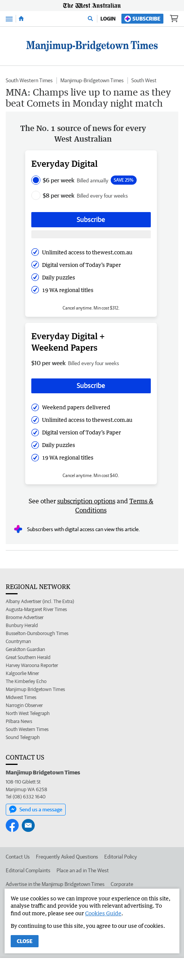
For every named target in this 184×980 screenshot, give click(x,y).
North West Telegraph (28, 713)
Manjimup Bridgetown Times (35, 689)
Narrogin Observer (24, 705)
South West (144, 80)
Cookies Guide (103, 913)
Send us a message (36, 809)
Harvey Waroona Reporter (32, 665)
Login (108, 19)
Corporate (122, 884)
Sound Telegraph (23, 737)
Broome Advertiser (25, 617)
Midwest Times (21, 697)
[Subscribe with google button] (91, 234)
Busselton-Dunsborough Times (37, 633)
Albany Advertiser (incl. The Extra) (40, 601)
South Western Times (29, 80)
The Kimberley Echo (26, 681)
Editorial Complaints (28, 870)
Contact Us (18, 857)
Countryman (18, 641)
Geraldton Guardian (25, 649)
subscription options (86, 501)
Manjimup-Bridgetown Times (92, 80)
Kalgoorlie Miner (22, 673)
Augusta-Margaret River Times (36, 609)
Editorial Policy (121, 857)
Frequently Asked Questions (67, 857)
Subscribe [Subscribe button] (91, 219)
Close (25, 941)
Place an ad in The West (83, 870)
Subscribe (142, 19)
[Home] (21, 19)
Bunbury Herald (22, 625)
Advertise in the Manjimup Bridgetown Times (55, 884)
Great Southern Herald (28, 657)
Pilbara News (19, 721)
